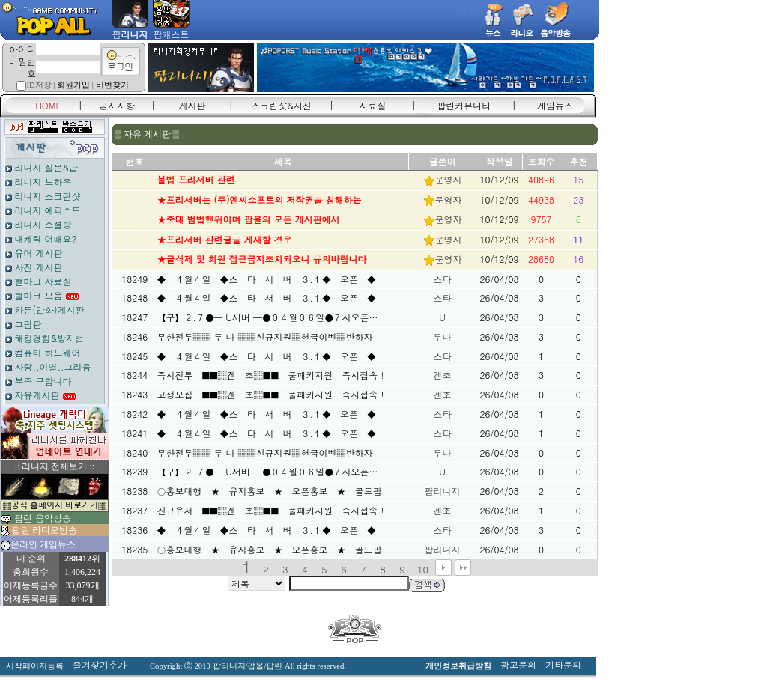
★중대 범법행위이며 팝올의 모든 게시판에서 (249, 219)
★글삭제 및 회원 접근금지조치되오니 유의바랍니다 (262, 259)
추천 (579, 161)
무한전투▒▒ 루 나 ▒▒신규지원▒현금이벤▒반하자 (265, 337)
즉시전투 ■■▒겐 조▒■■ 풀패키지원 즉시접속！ (272, 375)
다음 (443, 567)
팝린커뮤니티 (464, 105)
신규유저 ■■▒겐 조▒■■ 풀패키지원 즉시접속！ (272, 510)
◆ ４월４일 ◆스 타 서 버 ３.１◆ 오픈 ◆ (267, 279)
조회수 (542, 161)
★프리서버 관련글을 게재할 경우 (225, 239)
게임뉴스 (555, 105)
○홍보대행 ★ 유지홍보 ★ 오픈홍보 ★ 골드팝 (270, 491)
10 (423, 569)
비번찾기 (112, 85)
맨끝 (463, 567)
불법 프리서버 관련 (196, 179)
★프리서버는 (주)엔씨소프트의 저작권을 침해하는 (260, 200)
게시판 (192, 105)
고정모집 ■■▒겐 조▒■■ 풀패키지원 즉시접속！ (272, 394)
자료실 (372, 105)
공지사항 (117, 105)
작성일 (500, 161)
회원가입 (73, 85)
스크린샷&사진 (281, 105)
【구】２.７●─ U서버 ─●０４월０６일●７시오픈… (268, 317)
